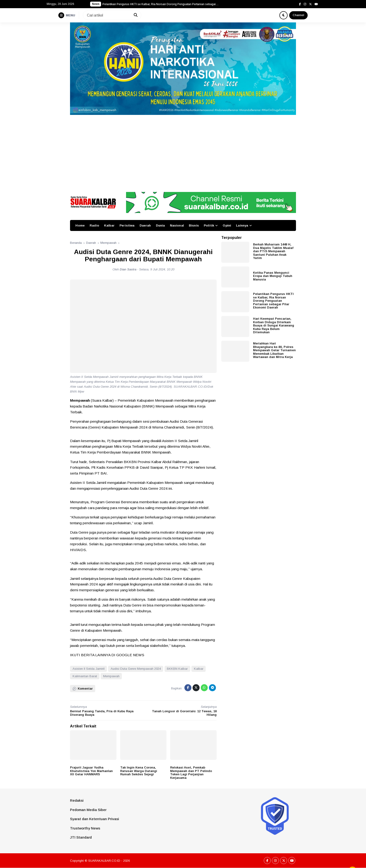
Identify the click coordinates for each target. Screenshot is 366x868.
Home (80, 225)
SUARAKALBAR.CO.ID (104, 861)
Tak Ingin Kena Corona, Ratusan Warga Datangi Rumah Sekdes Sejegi (139, 771)
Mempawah (111, 676)
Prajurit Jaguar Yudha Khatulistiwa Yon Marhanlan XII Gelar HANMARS (91, 771)
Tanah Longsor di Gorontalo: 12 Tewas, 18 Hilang (184, 713)
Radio (94, 225)
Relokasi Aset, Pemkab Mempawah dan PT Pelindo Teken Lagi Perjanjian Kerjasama (191, 773)
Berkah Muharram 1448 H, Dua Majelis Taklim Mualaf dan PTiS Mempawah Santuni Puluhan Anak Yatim (273, 251)
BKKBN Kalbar (177, 669)
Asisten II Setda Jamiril (89, 669)
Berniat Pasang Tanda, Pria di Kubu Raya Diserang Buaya (102, 713)
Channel (298, 15)
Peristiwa (127, 225)
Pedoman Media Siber (88, 810)
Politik (209, 225)
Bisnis (194, 225)
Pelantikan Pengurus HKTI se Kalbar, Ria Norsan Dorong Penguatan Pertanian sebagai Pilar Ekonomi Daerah (273, 301)
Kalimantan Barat (85, 676)
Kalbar (109, 225)
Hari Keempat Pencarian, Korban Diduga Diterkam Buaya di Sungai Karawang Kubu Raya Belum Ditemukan (274, 325)
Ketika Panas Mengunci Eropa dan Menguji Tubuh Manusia (273, 276)
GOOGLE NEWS (130, 655)
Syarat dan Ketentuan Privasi (95, 819)
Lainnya (242, 225)
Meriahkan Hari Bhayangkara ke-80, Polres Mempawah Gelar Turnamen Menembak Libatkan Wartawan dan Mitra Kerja (274, 350)
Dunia (160, 225)
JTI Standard (81, 837)
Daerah (145, 225)
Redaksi (77, 800)
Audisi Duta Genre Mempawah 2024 (136, 669)
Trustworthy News (85, 828)
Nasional (177, 225)
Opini (227, 225)
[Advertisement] (183, 150)
